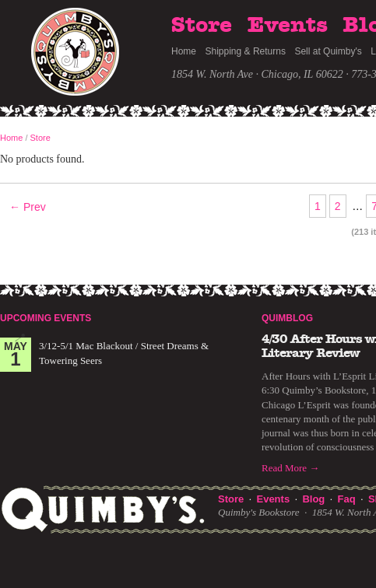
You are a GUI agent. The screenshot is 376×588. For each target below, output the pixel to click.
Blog (313, 499)
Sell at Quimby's (328, 51)
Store (202, 26)
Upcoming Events (46, 318)
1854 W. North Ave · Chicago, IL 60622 (257, 74)
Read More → (290, 468)
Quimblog (287, 318)
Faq (347, 499)
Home (184, 51)
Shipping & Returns (246, 51)
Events (288, 26)
